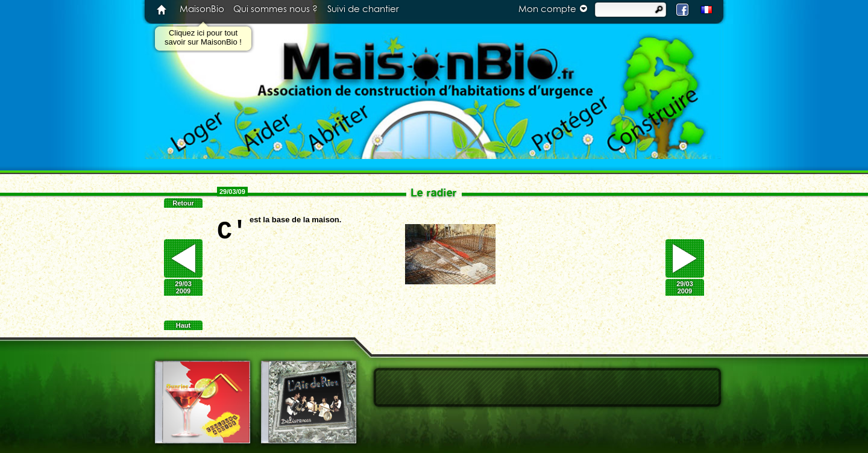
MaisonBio (202, 9)
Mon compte (555, 8)
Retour (183, 203)
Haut (183, 325)
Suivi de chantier (363, 9)
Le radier (434, 192)
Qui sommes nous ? (275, 9)
